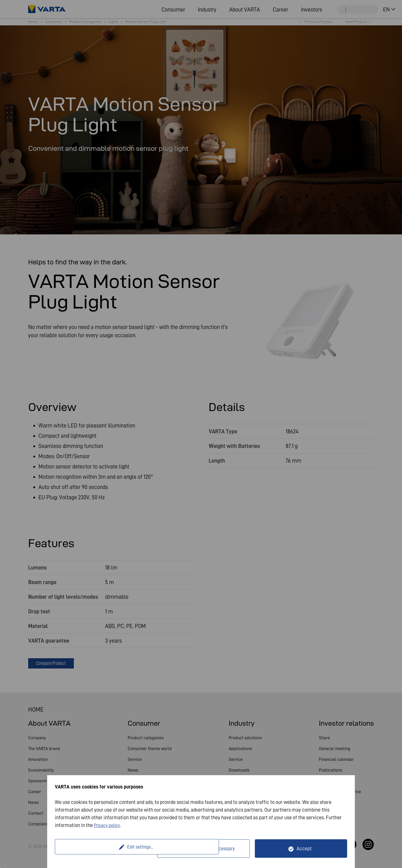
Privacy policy (109, 825)
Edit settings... (107, 849)
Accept (304, 849)
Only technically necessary (207, 849)
